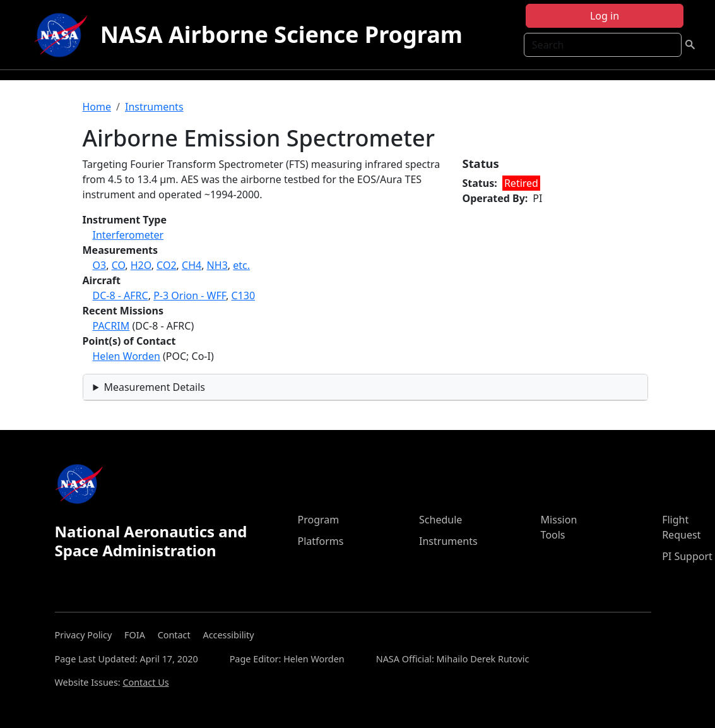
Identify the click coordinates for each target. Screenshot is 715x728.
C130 (244, 295)
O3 (100, 265)
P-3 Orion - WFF (190, 295)
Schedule (440, 520)
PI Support (687, 556)
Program (318, 520)
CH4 (192, 265)
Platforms (320, 541)
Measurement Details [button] (154, 387)
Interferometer (128, 235)
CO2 (166, 265)
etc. (241, 265)
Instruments (154, 107)
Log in (605, 16)
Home (97, 107)
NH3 (217, 265)
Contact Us (145, 682)
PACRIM (111, 326)
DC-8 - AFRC (121, 295)
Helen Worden (127, 356)
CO (119, 265)
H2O (141, 265)
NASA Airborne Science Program (281, 34)
